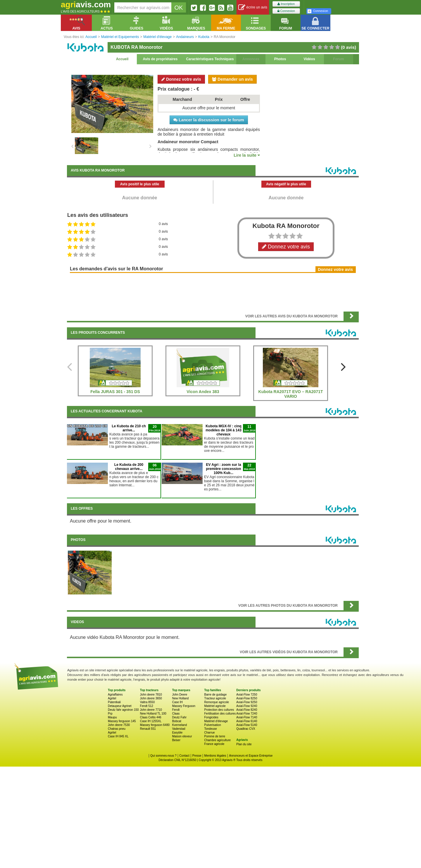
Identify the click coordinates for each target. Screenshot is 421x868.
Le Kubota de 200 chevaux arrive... (129, 467)
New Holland (181, 698)
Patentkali (114, 702)
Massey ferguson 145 (122, 721)
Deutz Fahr (179, 717)
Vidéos (309, 59)
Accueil (122, 59)
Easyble (177, 733)
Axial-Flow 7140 (247, 717)
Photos (280, 59)
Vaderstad (179, 729)
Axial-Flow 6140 (247, 721)
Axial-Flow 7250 (247, 695)
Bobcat (177, 721)
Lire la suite (247, 155)
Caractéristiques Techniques (210, 59)
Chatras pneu (117, 729)
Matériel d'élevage (216, 721)
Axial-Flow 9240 (247, 706)
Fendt (176, 710)
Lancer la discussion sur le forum (209, 120)
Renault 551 (148, 729)
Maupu (112, 717)
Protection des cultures (219, 710)
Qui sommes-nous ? (163, 756)
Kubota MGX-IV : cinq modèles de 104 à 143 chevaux (224, 430)
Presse (197, 756)
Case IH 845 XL (118, 736)
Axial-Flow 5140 (247, 725)
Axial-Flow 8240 (247, 710)
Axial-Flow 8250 (247, 698)
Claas (176, 714)
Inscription (286, 4)
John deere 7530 (119, 725)
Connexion (286, 11)
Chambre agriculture (217, 740)
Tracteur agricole (215, 698)
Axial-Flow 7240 (247, 714)
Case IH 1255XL (151, 721)
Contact (184, 756)
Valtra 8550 (147, 702)
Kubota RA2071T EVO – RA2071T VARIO (291, 394)
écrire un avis (253, 7)
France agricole (214, 744)
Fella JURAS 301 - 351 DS (115, 392)
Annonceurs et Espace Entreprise (251, 756)
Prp (110, 714)
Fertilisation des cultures (220, 714)
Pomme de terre (215, 736)
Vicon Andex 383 (203, 392)
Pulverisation (212, 725)
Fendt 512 (147, 706)
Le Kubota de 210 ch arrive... (129, 428)
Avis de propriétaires (160, 59)
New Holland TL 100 (153, 714)
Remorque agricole (216, 702)
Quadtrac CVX (246, 729)
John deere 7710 (151, 710)
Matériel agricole (215, 706)
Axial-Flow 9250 (247, 702)
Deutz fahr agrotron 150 (123, 710)
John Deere (180, 695)
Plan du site (244, 744)
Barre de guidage (215, 695)
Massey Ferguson (184, 706)
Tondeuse (210, 729)
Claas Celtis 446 (151, 717)
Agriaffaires (115, 695)
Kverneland (180, 725)
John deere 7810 (151, 695)
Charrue (209, 733)
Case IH (177, 702)
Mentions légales (215, 756)
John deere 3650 (151, 698)
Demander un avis (232, 79)
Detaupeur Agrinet (120, 706)
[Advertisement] (213, 292)
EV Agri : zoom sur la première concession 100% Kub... (223, 469)
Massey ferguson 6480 (155, 725)
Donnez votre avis (181, 79)
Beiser (176, 740)
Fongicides (211, 717)
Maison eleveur (182, 736)
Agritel (112, 698)
